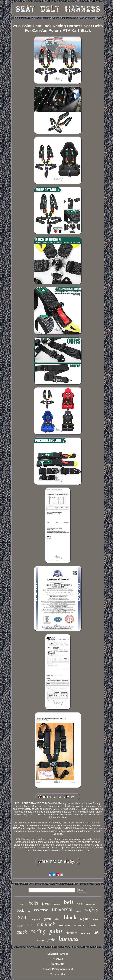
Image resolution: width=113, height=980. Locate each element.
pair (51, 940)
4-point (36, 919)
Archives (58, 959)
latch (80, 904)
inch (95, 919)
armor (79, 911)
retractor (91, 904)
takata (57, 919)
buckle (57, 905)
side (97, 933)
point (56, 931)
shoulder (71, 933)
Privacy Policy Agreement (58, 969)
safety (92, 909)
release (41, 910)
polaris (79, 925)
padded (93, 925)
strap (40, 940)
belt (68, 902)
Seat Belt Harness (58, 954)
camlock (46, 924)
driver (20, 926)
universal (62, 910)
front (46, 903)
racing (38, 931)
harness (68, 939)
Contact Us (58, 964)
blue (30, 925)
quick (21, 932)
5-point (85, 919)
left (29, 912)
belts (33, 903)
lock (21, 910)
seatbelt (85, 933)
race (23, 904)
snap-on (64, 925)
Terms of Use (58, 974)
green (47, 919)
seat (23, 917)
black (70, 917)
